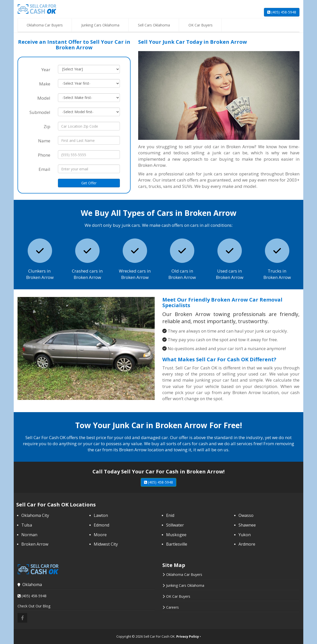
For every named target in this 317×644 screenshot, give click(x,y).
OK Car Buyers (178, 596)
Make (45, 84)
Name (44, 141)
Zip (47, 126)
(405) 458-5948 (282, 12)
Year (46, 70)
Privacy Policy (188, 636)
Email (44, 169)
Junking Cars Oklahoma (185, 585)
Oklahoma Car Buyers (184, 574)
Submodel (40, 112)
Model (44, 98)
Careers (172, 607)
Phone (44, 155)
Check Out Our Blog (34, 606)
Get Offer (89, 183)
